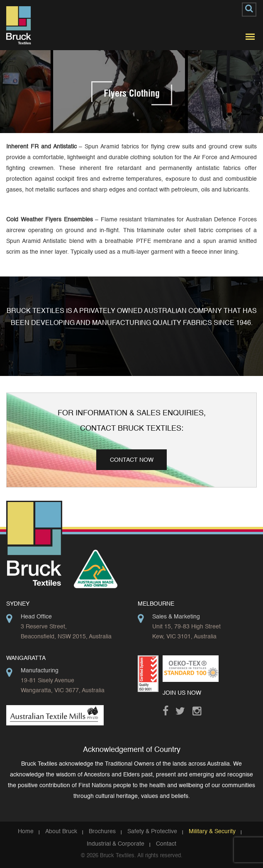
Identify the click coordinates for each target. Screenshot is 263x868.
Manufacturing (40, 671)
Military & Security (212, 832)
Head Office (36, 617)
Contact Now (132, 460)
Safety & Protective (152, 832)
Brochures (102, 832)
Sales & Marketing (176, 617)
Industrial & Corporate (116, 844)
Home (26, 832)
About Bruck (61, 832)
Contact (166, 844)
